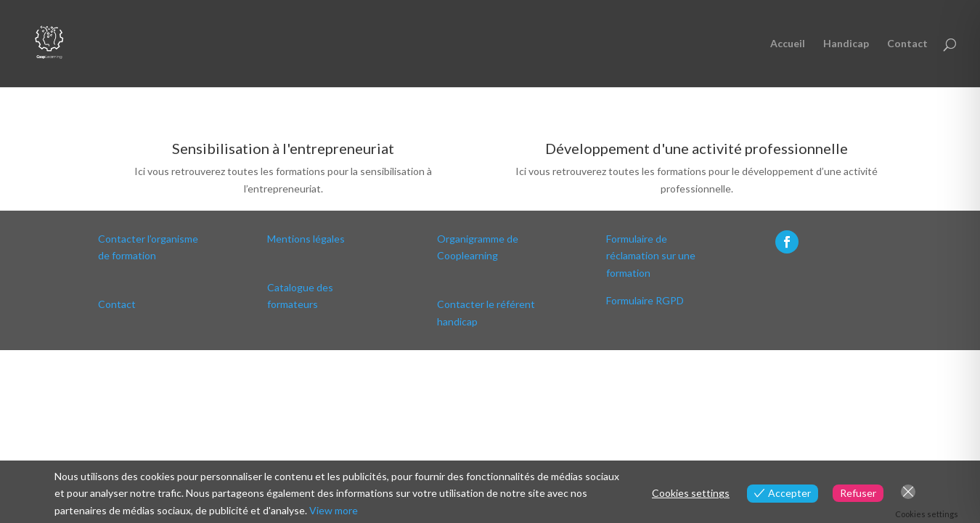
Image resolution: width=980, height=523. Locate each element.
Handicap (846, 44)
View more (334, 510)
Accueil (788, 44)
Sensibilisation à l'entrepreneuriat (283, 148)
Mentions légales (306, 239)
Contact (907, 44)
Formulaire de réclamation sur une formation (651, 256)
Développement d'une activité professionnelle (697, 148)
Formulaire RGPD (645, 300)
